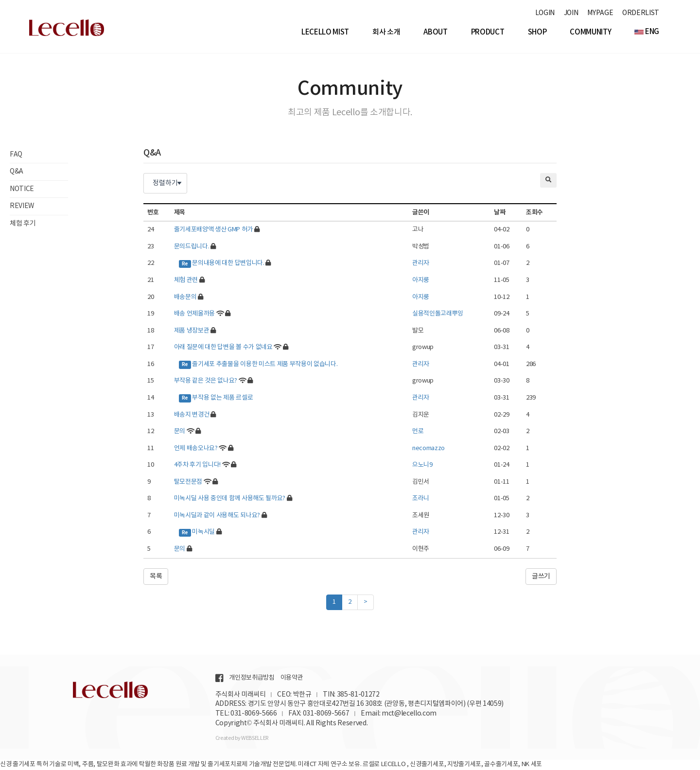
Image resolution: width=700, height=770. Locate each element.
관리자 (421, 265)
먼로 (418, 433)
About (435, 32)
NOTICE (22, 190)
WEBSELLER (255, 738)
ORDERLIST (641, 13)
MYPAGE (600, 13)
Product (488, 32)
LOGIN (545, 13)
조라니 (421, 500)
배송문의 (185, 298)
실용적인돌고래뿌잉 (438, 315)
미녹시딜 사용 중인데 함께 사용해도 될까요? (230, 500)
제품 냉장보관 (192, 332)
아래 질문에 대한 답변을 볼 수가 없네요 (223, 349)
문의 (180, 433)
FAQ (16, 156)
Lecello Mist (325, 32)
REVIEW (22, 208)
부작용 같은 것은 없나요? (206, 382)
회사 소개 (386, 32)
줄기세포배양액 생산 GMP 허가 (213, 231)
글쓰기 (541, 577)
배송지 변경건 (192, 416)
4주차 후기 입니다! (197, 466)
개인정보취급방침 (252, 678)
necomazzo (429, 449)
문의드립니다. (192, 248)
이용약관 (292, 678)
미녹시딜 (203, 534)
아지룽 (421, 282)
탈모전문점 (188, 483)
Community (590, 32)
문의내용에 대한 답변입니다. (228, 265)
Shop (537, 32)
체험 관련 (186, 282)
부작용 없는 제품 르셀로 (222, 399)
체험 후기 (23, 225)
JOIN (571, 13)
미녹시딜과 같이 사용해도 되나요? (217, 516)
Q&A (17, 173)
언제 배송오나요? (196, 449)
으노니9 (422, 466)
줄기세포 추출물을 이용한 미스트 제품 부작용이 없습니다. (265, 365)
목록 (156, 577)
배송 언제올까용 (194, 315)
